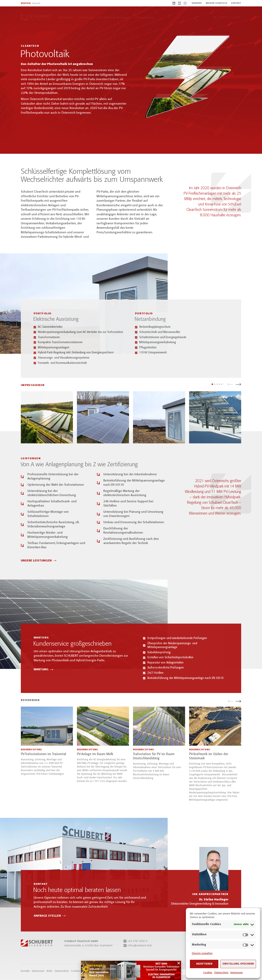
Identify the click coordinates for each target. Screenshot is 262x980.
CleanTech (85, 18)
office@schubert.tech (138, 946)
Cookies (208, 973)
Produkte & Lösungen (114, 18)
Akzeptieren (204, 964)
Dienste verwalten (202, 953)
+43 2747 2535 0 (135, 941)
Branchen (66, 18)
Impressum (237, 973)
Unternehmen (144, 18)
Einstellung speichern (238, 964)
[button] (230, 386)
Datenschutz (221, 973)
